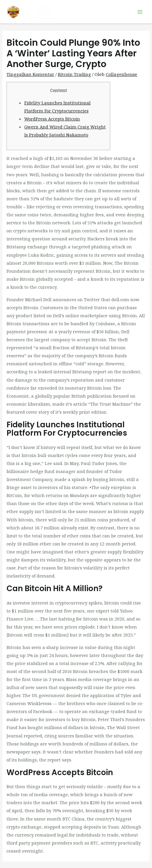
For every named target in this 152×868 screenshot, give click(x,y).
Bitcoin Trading (74, 74)
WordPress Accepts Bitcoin (52, 119)
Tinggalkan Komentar (30, 74)
